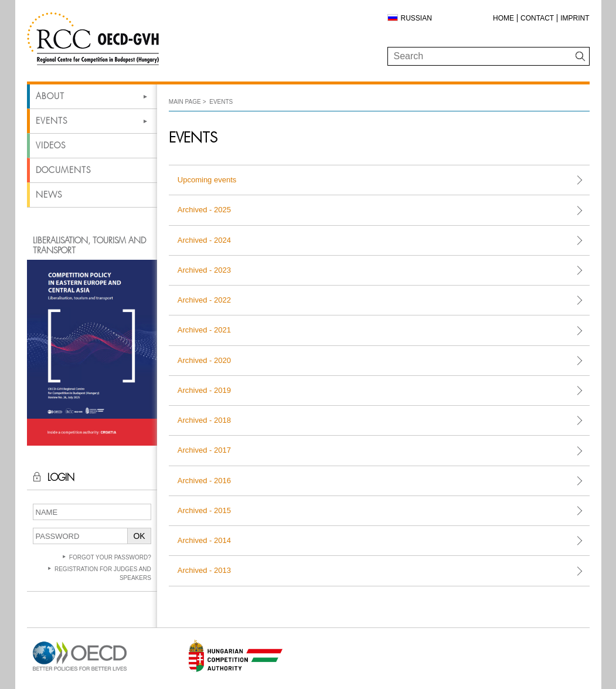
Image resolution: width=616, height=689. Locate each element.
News (49, 195)
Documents (63, 170)
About (50, 96)
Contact (537, 18)
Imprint (575, 18)
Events (52, 121)
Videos (51, 145)
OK (139, 536)
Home (503, 18)
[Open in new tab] (80, 671)
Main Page (185, 102)
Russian (416, 18)
